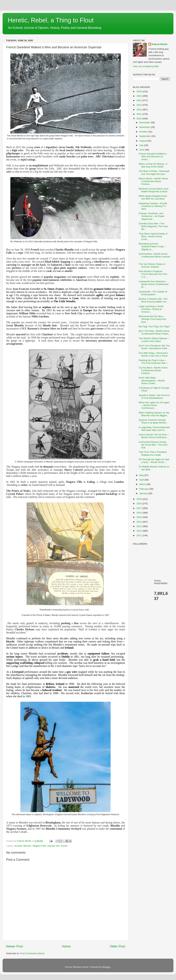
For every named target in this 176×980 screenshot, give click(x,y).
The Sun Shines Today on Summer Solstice (152, 265)
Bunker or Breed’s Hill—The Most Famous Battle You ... (154, 300)
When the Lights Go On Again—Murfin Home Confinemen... (154, 405)
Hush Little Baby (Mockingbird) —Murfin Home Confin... (152, 380)
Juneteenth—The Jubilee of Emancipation (153, 293)
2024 (139, 100)
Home (66, 946)
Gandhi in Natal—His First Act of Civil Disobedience (154, 397)
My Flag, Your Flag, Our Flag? (154, 326)
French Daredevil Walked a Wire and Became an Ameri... (153, 156)
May (142, 475)
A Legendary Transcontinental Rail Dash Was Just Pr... (154, 429)
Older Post (117, 946)
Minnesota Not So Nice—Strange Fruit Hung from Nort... (153, 319)
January (144, 493)
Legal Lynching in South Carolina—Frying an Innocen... (151, 309)
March (143, 484)
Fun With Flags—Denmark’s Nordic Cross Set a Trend (153, 354)
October (144, 132)
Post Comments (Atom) (32, 953)
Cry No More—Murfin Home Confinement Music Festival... (153, 370)
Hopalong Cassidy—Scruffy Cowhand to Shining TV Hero (153, 206)
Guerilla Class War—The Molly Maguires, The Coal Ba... (153, 226)
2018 (139, 504)
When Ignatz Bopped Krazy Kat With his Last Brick (153, 197)
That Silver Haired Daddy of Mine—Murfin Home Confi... (153, 236)
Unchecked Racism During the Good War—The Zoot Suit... (153, 445)
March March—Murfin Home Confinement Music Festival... (153, 181)
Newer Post (14, 946)
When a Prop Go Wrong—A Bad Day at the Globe (153, 165)
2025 (139, 96)
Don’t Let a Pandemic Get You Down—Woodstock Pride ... (154, 347)
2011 (139, 535)
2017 (139, 508)
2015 (139, 517)
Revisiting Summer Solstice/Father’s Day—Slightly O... (152, 246)
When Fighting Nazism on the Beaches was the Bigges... (154, 414)
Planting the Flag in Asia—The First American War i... (154, 362)
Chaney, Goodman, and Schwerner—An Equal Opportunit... (151, 216)
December (145, 123)
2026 (139, 91)
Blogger (106, 967)
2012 (139, 531)
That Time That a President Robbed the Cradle (153, 453)
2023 (139, 105)
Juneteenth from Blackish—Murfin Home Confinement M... (154, 284)
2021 (139, 114)
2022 (139, 110)
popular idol (53, 846)
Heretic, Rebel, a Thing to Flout (51, 20)
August (143, 141)
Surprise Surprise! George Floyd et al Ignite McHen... (154, 421)
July (142, 145)
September (145, 136)
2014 (139, 522)
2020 (139, 119)
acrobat (18, 846)
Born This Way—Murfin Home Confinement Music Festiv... (154, 332)
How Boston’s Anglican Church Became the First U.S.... (153, 274)
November (145, 127)
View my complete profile (146, 66)
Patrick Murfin (160, 44)
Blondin (27, 846)
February (144, 489)
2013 (139, 526)
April (142, 480)
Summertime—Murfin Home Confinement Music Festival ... (154, 257)
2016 (139, 513)
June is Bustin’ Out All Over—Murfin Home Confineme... (154, 436)
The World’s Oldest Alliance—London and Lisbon (154, 340)
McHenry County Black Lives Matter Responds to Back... (154, 190)
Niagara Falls (39, 846)
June (142, 150)
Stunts (64, 846)
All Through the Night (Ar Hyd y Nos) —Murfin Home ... (154, 461)
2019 (139, 499)
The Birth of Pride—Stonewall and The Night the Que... (154, 172)
